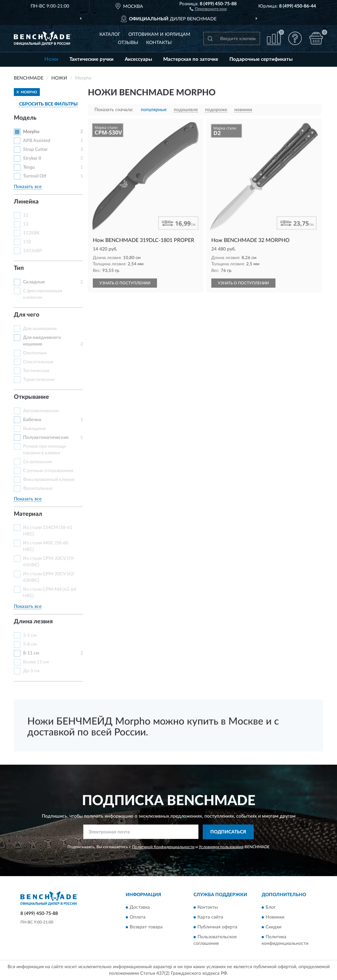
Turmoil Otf (35, 176)
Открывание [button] (31, 397)
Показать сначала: (114, 110)
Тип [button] (19, 268)
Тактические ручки (91, 59)
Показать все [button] (28, 187)
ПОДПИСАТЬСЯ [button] (228, 832)
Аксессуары (138, 59)
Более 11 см (36, 662)
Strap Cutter (35, 150)
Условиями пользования (221, 847)
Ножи (51, 59)
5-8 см (30, 644)
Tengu (29, 167)
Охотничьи (35, 353)
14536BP (33, 251)
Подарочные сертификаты (261, 59)
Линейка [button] (26, 202)
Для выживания (40, 329)
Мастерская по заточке (191, 59)
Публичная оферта (217, 927)
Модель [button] (25, 118)
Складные (34, 282)
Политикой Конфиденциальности (163, 847)
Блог (271, 908)
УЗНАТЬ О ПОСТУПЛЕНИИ (125, 283)
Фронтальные (38, 489)
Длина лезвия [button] (33, 622)
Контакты (159, 43)
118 (27, 242)
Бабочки (32, 420)
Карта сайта (210, 918)
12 (26, 215)
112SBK (31, 233)
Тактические (36, 371)
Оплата (138, 918)
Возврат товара (146, 927)
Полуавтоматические (46, 438)
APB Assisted (37, 141)
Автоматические (41, 411)
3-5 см (30, 635)
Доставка (140, 908)
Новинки (275, 918)
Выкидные (34, 429)
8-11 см (31, 653)
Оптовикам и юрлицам (159, 35)
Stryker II (32, 158)
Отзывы (128, 43)
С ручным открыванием (48, 471)
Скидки (273, 927)
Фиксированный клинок (49, 480)
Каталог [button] (110, 35)
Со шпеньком (38, 462)
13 (26, 224)
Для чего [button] (26, 315)
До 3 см (31, 671)
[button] (208, 9)
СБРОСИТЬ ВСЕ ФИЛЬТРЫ (48, 104)
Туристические (39, 380)
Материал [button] (28, 514)
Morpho (31, 132)
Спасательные (38, 362)
